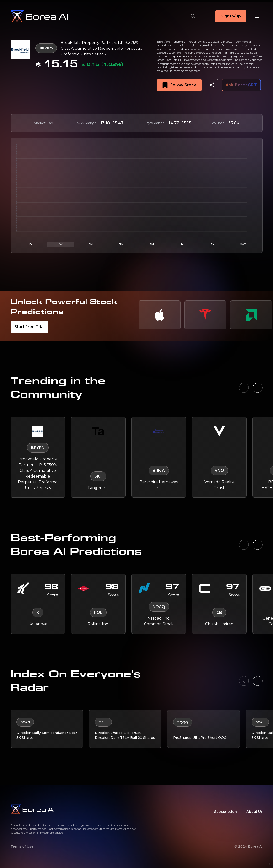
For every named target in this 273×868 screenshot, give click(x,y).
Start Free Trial (29, 327)
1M (91, 244)
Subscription (226, 812)
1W (61, 244)
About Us (255, 812)
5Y (213, 244)
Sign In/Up (231, 16)
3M (121, 244)
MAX (243, 244)
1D (30, 244)
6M (152, 244)
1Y (182, 244)
